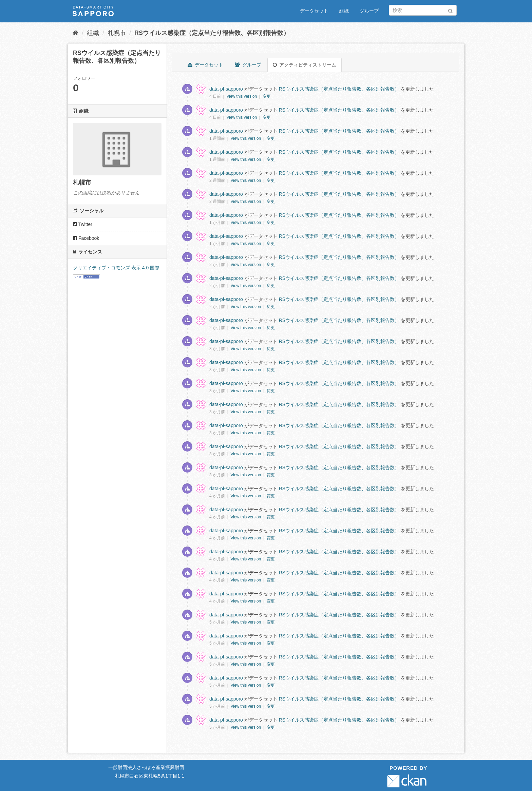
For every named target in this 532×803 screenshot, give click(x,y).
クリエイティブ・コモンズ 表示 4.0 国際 (116, 268)
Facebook (86, 238)
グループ (369, 11)
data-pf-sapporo (226, 89)
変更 (267, 96)
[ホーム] (75, 33)
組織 (344, 11)
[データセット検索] (423, 10)
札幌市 (117, 33)
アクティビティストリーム (305, 65)
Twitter (83, 224)
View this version (242, 96)
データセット (314, 11)
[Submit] (450, 10)
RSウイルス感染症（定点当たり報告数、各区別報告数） (212, 33)
